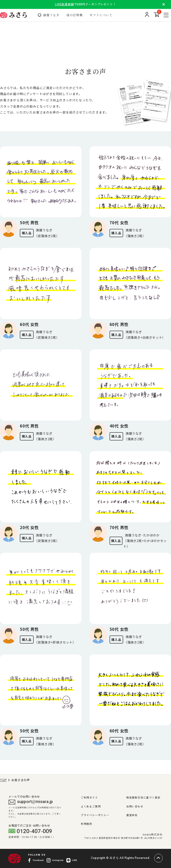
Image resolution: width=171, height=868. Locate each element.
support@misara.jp (31, 802)
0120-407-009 (30, 831)
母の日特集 (75, 15)
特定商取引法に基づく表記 (143, 798)
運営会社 (132, 815)
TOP (3, 780)
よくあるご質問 (91, 807)
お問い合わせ (135, 807)
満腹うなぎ (51, 15)
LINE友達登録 (64, 4)
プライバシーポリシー (95, 815)
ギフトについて (101, 15)
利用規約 (87, 824)
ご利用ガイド (89, 798)
